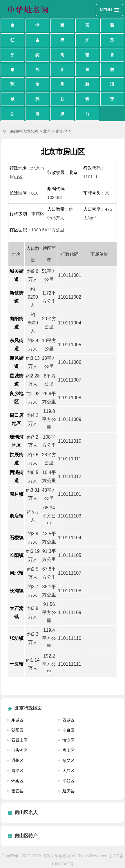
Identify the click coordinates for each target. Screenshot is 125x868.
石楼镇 (17, 538)
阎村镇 (17, 494)
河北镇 (17, 573)
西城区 (68, 720)
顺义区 (68, 760)
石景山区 (19, 740)
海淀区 (68, 740)
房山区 (62, 131)
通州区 (17, 760)
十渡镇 (17, 664)
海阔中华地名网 (24, 131)
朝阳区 (17, 730)
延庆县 (68, 791)
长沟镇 (17, 591)
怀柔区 (17, 781)
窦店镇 (17, 516)
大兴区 (68, 771)
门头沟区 (19, 750)
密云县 (17, 791)
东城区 (17, 720)
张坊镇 (17, 638)
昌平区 (17, 771)
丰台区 (68, 730)
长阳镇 (17, 555)
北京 (47, 131)
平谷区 (68, 781)
